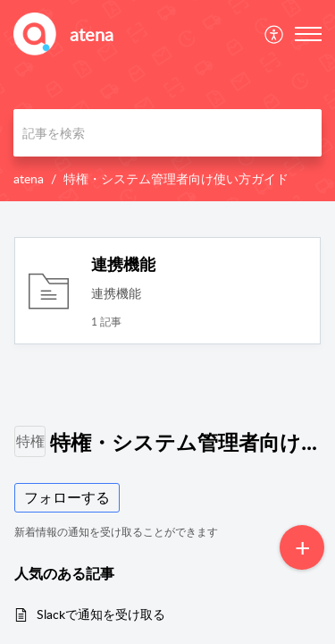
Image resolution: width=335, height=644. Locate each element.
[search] (167, 133)
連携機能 (123, 264)
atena (29, 178)
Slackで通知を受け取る (101, 614)
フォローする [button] (67, 497)
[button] (275, 34)
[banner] (167, 101)
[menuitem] (275, 34)
